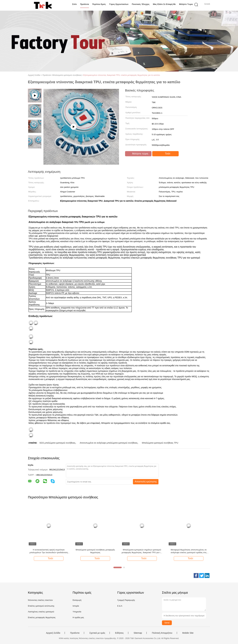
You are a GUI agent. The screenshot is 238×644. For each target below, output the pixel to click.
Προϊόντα (85, 4)
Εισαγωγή (77, 600)
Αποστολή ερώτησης (146, 482)
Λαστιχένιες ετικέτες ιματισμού (41, 612)
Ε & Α (120, 606)
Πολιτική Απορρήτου (162, 633)
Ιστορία (76, 606)
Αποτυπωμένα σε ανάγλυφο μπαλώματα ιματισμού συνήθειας (109, 443)
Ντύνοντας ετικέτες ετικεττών (40, 600)
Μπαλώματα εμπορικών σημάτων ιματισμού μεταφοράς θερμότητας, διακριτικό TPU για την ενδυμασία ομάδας (142, 551)
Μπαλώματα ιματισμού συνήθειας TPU (160, 443)
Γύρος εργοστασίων (119, 4)
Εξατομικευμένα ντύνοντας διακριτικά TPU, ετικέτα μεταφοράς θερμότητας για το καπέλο (122, 75)
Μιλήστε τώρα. (186, 4)
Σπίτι (74, 4)
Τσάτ (166, 154)
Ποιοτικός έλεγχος (141, 4)
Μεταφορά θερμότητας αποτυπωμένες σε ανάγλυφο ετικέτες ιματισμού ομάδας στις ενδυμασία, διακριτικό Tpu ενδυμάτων (189, 551)
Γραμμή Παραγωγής (126, 600)
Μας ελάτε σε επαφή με (164, 4)
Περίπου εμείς (99, 4)
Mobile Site (188, 633)
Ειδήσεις (119, 633)
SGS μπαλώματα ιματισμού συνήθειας (57, 443)
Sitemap (138, 633)
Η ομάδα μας (78, 617)
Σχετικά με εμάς (97, 633)
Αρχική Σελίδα (53, 633)
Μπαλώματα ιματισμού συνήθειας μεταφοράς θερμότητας (95, 551)
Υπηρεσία (77, 612)
